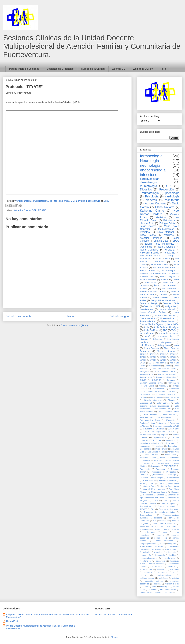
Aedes (167, 366)
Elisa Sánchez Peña (163, 409)
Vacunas (169, 235)
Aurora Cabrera (155, 203)
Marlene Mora (173, 452)
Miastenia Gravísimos (170, 458)
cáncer (176, 279)
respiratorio (172, 200)
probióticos (163, 578)
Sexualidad (148, 495)
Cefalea (163, 295)
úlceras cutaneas (166, 351)
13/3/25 (163, 354)
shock (154, 587)
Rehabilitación (173, 478)
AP (151, 363)
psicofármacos (147, 345)
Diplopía (171, 400)
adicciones (172, 526)
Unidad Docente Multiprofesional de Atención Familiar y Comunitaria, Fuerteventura (41, 627)
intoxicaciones (146, 569)
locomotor (161, 569)
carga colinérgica (172, 529)
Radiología (172, 475)
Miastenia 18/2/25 (148, 458)
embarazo (170, 253)
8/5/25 (155, 289)
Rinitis (143, 483)
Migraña (147, 460)
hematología (145, 555)
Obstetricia (146, 247)
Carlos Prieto (13, 621)
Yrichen (160, 526)
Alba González (169, 289)
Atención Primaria (151, 238)
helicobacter (171, 552)
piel (174, 572)
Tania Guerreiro (149, 250)
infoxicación (157, 566)
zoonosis (169, 592)
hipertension (169, 558)
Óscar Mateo (169, 286)
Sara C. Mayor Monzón (154, 489)
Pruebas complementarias (153, 274)
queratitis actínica (154, 581)
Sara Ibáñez (173, 324)
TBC (165, 330)
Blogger (115, 637)
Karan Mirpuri (167, 309)
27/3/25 (163, 360)
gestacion (158, 552)
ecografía (172, 544)
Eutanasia (171, 420)
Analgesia (144, 371)
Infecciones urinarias (149, 443)
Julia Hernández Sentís (164, 268)
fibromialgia (145, 552)
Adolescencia (155, 366)
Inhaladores (145, 446)
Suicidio (160, 495)
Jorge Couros (148, 226)
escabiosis (156, 549)
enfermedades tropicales (151, 546)
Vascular (164, 521)
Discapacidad (146, 403)
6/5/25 (143, 363)
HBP (158, 306)
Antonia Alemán (148, 292)
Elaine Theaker (160, 297)
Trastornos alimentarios (169, 509)
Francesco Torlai (171, 303)
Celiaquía (163, 386)
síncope (152, 590)
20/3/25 (163, 357)
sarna (145, 587)
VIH (155, 521)
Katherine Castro (22, 210)
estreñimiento (170, 549)
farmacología (151, 156)
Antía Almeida (146, 377)
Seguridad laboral (159, 492)
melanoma (175, 569)
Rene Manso (149, 480)
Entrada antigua (119, 316)
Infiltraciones (170, 443)
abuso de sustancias (169, 333)
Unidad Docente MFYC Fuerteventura (114, 615)
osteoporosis (166, 342)
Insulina (159, 446)
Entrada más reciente (18, 316)
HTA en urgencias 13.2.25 (160, 432)
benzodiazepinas (166, 336)
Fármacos (160, 262)
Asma (158, 259)
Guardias (160, 429)
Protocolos (171, 472)
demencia (160, 535)
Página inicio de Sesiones (24, 69)
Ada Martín (161, 363)
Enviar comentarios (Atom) (74, 325)
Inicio (71, 316)
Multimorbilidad (173, 460)
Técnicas (158, 518)
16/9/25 (173, 354)
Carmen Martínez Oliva (151, 383)
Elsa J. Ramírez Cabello (169, 412)
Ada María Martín (150, 256)
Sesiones (175, 492)
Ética (156, 286)
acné (148, 336)
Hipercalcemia (160, 437)
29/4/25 (173, 360)
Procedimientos (148, 321)
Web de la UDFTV (143, 69)
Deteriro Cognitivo (153, 400)
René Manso (168, 321)
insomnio (172, 566)
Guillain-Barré (173, 429)
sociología (165, 587)
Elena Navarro (165, 207)
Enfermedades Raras (150, 420)
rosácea (157, 584)
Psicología (152, 196)
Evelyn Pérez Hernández (163, 300)
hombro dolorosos (157, 564)
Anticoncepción (147, 374)
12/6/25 (143, 354)
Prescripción (156, 472)
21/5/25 (173, 357)
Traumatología (149, 193)
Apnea (163, 292)
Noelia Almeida (148, 318)
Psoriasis (144, 475)
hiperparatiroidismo (148, 558)
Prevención (167, 189)
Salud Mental (174, 483)
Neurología (150, 161)
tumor (177, 345)
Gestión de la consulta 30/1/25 (166, 426)
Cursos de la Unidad (93, 69)
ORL (34, 210)
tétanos (158, 592)
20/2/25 (153, 357)
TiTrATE (42, 210)
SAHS (152, 483)
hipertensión (145, 561)
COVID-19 (157, 380)
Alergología (146, 259)
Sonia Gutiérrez (151, 330)
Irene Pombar (161, 449)
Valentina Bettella (150, 253)
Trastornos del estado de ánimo (160, 512)
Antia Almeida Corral (165, 371)
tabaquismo (164, 345)
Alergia (171, 256)
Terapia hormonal (166, 506)
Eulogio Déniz (167, 223)
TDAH (155, 501)
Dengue (143, 397)
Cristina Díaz (160, 241)
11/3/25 (144, 289)
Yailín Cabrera (147, 333)
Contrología (145, 394)
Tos (153, 509)
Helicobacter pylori (148, 435)
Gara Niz (148, 306)
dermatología (149, 182)
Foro (163, 69)
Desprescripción (172, 397)
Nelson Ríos (163, 463)
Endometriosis (169, 414)
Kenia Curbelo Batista (153, 312)
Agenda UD (119, 69)
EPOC (176, 241)
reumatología (149, 186)
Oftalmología (168, 271)
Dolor (168, 259)
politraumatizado (147, 578)
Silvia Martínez (166, 232)
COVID (143, 380)
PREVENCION (170, 466)
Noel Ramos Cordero (160, 212)
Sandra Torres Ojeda (170, 486)
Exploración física (148, 423)
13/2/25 (153, 354)
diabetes (151, 200)
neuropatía (162, 572)
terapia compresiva (168, 590)
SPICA (161, 483)
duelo (162, 544)
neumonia (148, 572)
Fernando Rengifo (149, 303)
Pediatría (145, 232)
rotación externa (172, 584)
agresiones (145, 529)
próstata (176, 578)
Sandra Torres (150, 486)
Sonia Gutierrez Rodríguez (166, 327)
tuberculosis (169, 282)
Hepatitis (165, 435)
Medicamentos (166, 229)
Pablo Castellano (166, 247)
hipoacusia (160, 561)
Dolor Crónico (163, 403)
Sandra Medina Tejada (151, 324)
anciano (165, 279)
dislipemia (157, 339)
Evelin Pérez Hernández (160, 244)
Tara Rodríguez (168, 503)
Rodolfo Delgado (168, 277)
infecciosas (150, 282)
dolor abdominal (165, 541)
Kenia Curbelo (148, 271)
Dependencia (156, 397)
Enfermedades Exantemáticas (156, 417)
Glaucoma (148, 429)
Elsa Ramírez (151, 414)
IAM (160, 440)
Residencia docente (167, 480)
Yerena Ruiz (147, 223)
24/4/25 (153, 360)
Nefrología (148, 463)
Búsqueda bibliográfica (166, 377)
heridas (173, 555)
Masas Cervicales (152, 455)
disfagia (144, 339)
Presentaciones (168, 318)
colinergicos (150, 532)
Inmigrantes (170, 306)
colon (165, 532)
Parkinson (160, 469)
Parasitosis (145, 469)
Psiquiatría (169, 220)
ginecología (172, 193)
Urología (170, 250)
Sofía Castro (148, 235)
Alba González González (164, 369)
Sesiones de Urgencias (60, 69)
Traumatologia (146, 515)
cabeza (157, 529)
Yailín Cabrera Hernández (165, 524)
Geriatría (161, 217)
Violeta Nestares (148, 279)
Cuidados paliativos (166, 394)
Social (146, 327)
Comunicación (158, 389)
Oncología (156, 466)
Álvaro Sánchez (151, 348)
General (163, 423)
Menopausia (170, 455)
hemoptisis (160, 555)
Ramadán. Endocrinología (151, 478)
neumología (150, 165)
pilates (143, 575)
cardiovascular (149, 179)
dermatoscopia (161, 538)
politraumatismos (165, 575)
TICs (174, 330)
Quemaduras (158, 475)
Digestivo (146, 189)
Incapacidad (171, 440)
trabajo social (146, 592)
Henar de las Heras (160, 265)
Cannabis (171, 380)
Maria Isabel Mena (156, 452)
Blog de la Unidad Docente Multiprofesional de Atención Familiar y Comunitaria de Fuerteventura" (47, 616)
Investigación (146, 309)
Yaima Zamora (146, 526)
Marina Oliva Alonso (165, 315)
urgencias (145, 286)
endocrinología (153, 170)
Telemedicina (146, 506)
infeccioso (149, 175)
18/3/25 (143, 357)
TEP (165, 501)
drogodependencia (148, 544)
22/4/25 (143, 360)
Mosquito (158, 460)
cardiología (172, 196)
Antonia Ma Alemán (167, 374)
